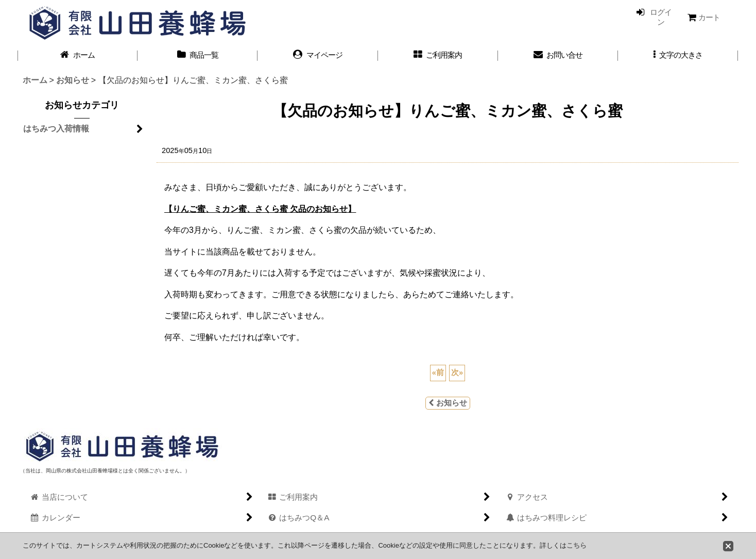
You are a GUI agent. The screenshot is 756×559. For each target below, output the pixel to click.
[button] (678, 55)
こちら (577, 545)
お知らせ (448, 403)
